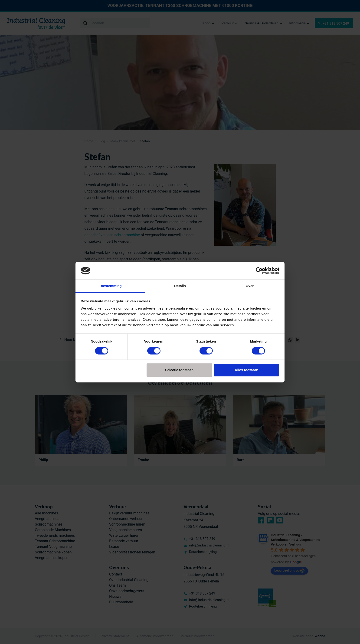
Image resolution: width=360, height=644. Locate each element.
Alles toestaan (247, 370)
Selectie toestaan (179, 370)
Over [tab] (250, 286)
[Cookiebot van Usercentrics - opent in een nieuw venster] (259, 271)
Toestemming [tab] (110, 286)
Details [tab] (180, 286)
